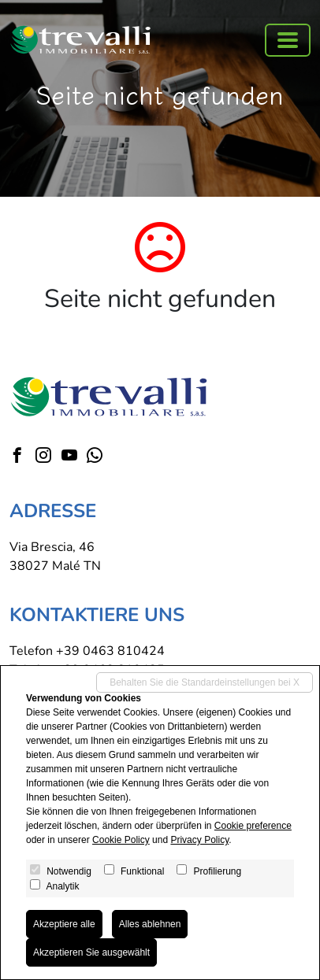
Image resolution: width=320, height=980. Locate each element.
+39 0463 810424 (110, 651)
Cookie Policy (121, 840)
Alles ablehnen (150, 924)
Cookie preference (253, 826)
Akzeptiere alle (64, 924)
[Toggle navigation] (288, 40)
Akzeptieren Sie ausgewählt (91, 952)
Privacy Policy (199, 840)
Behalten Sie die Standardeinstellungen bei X (205, 682)
